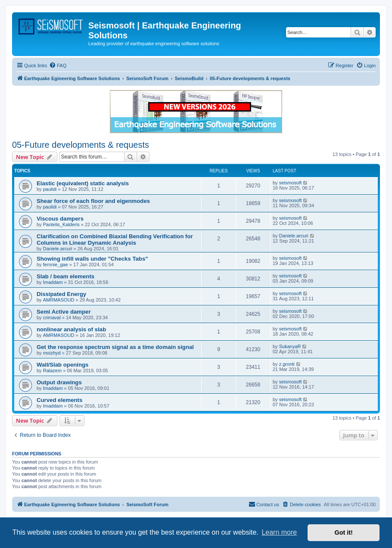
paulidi (50, 189)
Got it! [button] (344, 532)
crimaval (52, 318)
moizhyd (52, 353)
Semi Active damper (64, 312)
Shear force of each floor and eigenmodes (93, 201)
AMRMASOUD (59, 300)
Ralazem (52, 371)
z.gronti (287, 364)
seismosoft (291, 183)
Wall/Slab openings (62, 365)
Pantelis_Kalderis (61, 224)
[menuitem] (58, 65)
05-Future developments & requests (81, 145)
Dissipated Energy (61, 294)
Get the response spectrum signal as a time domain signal (115, 347)
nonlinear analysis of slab (71, 329)
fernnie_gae (56, 265)
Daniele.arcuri (58, 249)
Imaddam (53, 282)
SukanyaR (290, 346)
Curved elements (59, 400)
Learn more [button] (279, 532)
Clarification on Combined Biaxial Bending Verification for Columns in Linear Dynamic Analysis (115, 240)
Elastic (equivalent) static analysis (83, 183)
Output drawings (59, 382)
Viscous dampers (60, 219)
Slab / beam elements (65, 276)
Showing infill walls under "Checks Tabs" (92, 259)
